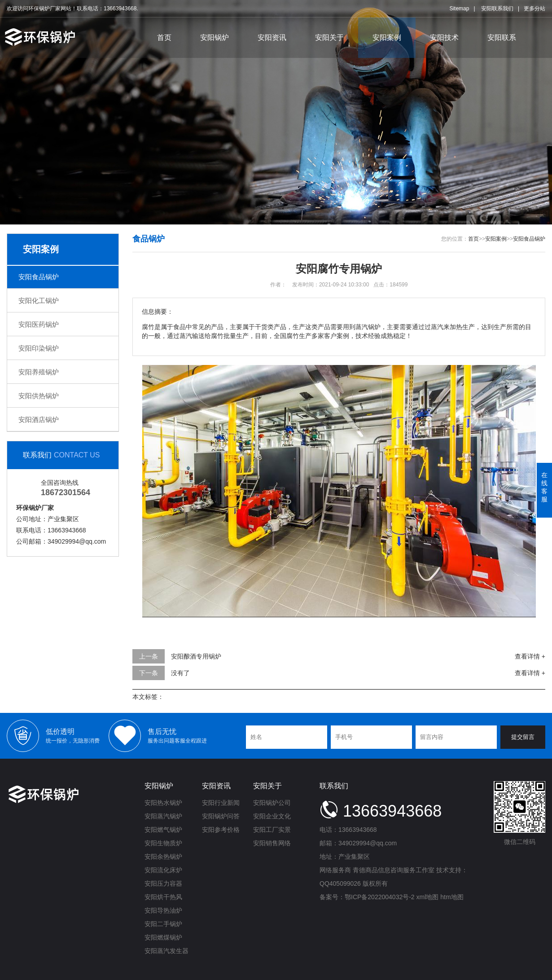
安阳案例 (387, 37)
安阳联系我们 (497, 9)
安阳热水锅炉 (163, 803)
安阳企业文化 (272, 816)
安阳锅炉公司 (272, 803)
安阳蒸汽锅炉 (163, 816)
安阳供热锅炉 (39, 396)
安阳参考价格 (221, 830)
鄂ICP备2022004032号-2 (380, 897)
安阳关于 (329, 37)
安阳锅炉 (215, 37)
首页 (164, 37)
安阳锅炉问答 (221, 816)
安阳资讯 (272, 37)
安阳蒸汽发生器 (166, 951)
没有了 (180, 673)
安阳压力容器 (163, 883)
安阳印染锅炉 (39, 348)
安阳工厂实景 (272, 830)
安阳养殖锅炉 (39, 372)
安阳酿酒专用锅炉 (196, 656)
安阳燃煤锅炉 (163, 937)
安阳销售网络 (272, 843)
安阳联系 (502, 37)
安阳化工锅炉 (39, 301)
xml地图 (428, 897)
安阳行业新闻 (221, 803)
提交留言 (523, 737)
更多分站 (534, 9)
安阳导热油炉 (163, 910)
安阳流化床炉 (163, 870)
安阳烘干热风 (163, 897)
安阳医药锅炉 (39, 324)
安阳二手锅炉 (163, 924)
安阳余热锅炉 (163, 857)
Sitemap (459, 9)
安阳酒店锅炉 (39, 420)
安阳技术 (444, 37)
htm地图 (452, 897)
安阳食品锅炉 (39, 277)
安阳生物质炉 (163, 843)
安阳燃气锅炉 (163, 830)
